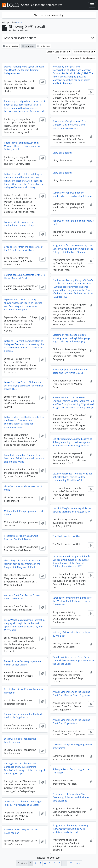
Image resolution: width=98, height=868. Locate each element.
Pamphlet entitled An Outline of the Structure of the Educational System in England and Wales (24, 458)
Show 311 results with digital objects (76, 58)
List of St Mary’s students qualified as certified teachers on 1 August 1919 (72, 510)
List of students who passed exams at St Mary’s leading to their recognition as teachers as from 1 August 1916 (72, 442)
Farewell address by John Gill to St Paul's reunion (22, 831)
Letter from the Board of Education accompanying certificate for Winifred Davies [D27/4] (24, 386)
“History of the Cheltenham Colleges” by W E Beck (72, 634)
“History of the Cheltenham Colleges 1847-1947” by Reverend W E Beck (23, 803)
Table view (43, 46)
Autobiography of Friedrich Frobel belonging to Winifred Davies (70, 371)
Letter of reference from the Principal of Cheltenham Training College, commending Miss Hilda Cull (72, 477)
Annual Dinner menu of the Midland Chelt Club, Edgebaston (23, 716)
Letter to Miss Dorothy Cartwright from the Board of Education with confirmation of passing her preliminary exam (25, 422)
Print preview (11, 46)
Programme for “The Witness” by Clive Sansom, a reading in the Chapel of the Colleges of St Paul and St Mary (73, 249)
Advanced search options (20, 38)
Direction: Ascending (83, 52)
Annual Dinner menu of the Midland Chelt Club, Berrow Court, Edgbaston (72, 694)
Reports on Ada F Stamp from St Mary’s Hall (73, 222)
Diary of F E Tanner (62, 153)
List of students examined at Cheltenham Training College (19, 224)
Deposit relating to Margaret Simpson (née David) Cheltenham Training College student (24, 70)
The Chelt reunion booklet (66, 536)
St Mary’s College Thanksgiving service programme (72, 746)
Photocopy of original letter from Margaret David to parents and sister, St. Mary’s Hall (24, 146)
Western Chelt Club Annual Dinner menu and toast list (22, 597)
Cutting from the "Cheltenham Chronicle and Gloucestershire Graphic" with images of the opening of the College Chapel (24, 768)
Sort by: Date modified (58, 52)
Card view (28, 46)
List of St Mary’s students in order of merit (23, 488)
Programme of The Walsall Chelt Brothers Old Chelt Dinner (21, 537)
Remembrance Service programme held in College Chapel (22, 663)
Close (19, 22)
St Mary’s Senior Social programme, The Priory (71, 771)
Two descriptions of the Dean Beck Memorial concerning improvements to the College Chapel (73, 660)
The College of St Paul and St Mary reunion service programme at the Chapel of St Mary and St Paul (22, 564)
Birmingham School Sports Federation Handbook (24, 691)
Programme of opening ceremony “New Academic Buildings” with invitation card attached (70, 829)
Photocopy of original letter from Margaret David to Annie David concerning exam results (70, 125)
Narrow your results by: (49, 15)
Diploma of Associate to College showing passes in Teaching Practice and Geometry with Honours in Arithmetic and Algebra (23, 305)
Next (78, 863)
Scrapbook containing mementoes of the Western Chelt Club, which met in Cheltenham (72, 601)
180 (70, 863)
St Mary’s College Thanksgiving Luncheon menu (20, 740)
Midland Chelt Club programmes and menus (23, 513)
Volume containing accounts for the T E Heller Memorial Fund (25, 277)
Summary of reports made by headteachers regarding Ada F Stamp (72, 194)
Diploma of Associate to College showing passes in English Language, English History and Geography (72, 338)
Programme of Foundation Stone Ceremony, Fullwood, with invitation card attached (71, 797)
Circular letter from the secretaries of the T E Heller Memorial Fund (24, 248)
